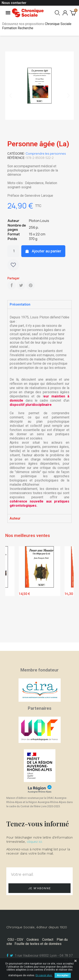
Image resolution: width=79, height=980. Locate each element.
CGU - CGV (15, 940)
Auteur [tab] (15, 518)
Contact (48, 940)
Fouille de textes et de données (38, 944)
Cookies (33, 940)
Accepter (63, 975)
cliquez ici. (35, 842)
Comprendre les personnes (46, 154)
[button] (11, 96)
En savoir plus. (44, 975)
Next (67, 593)
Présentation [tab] (20, 304)
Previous (12, 593)
